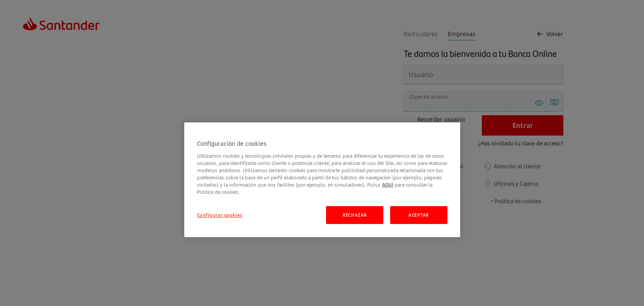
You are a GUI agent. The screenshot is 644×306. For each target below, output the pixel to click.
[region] (322, 180)
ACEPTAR (419, 215)
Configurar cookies (220, 215)
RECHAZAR (355, 215)
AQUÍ (388, 185)
